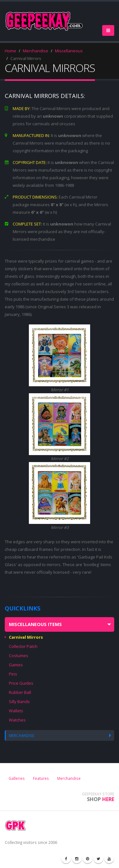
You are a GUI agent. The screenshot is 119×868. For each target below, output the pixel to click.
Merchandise (36, 51)
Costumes (19, 656)
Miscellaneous (69, 51)
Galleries (17, 778)
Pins (13, 674)
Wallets (16, 711)
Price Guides (21, 683)
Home (10, 51)
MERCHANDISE (22, 735)
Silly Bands (19, 702)
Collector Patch (23, 646)
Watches (17, 720)
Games (16, 665)
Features (41, 778)
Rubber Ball (20, 692)
